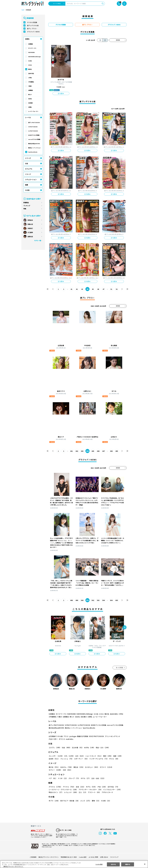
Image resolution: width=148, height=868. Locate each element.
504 (104, 600)
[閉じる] (145, 864)
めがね (89, 747)
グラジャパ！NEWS (33, 32)
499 (77, 600)
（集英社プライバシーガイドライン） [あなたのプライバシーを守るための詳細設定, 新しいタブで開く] (13, 866)
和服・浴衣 (102, 747)
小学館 (30, 78)
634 (111, 600)
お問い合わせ (104, 857)
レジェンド (71, 792)
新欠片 (30, 94)
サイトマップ (114, 857)
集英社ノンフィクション (34, 148)
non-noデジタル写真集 (34, 139)
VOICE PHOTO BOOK (96, 736)
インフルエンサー (112, 789)
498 (71, 600)
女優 (80, 787)
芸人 (83, 792)
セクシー (119, 767)
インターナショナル (99, 759)
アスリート (94, 792)
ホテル (85, 778)
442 (77, 451)
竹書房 (30, 86)
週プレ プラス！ (32, 29)
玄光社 (30, 61)
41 (71, 289)
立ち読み (61, 93)
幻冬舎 (30, 65)
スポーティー (81, 759)
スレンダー (56, 756)
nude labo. (70, 739)
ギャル (114, 759)
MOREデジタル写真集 (34, 135)
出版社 (27, 39)
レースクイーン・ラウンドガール (63, 789)
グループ (74, 778)
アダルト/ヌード (107, 792)
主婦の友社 (31, 73)
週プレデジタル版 (33, 25)
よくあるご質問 (93, 857)
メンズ (85, 801)
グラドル (55, 787)
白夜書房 (31, 103)
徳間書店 (31, 90)
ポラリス (62, 739)
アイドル (69, 787)
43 (82, 289)
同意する (128, 864)
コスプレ (55, 747)
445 (93, 451)
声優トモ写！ (53, 739)
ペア (53, 778)
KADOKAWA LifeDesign (34, 57)
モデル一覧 (38, 241)
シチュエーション (31, 179)
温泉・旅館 (98, 778)
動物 (95, 801)
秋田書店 (31, 44)
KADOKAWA (31, 52)
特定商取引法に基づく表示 (69, 857)
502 (93, 600)
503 (98, 600)
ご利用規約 (33, 857)
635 (117, 600)
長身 (117, 756)
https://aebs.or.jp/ (46, 847)
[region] (74, 864)
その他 (27, 190)
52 (117, 289)
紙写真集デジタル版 (56, 736)
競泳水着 (77, 747)
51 (111, 289)
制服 (66, 747)
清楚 (53, 770)
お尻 (79, 756)
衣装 (27, 163)
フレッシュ (67, 759)
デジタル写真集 (32, 22)
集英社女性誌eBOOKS (34, 144)
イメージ (28, 174)
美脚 (107, 756)
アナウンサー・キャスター (90, 789)
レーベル (28, 117)
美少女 (54, 767)
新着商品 (26, 203)
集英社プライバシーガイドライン (49, 857)
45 (93, 289)
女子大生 (112, 787)
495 (117, 451)
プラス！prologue (70, 736)
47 (104, 289)
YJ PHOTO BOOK (33, 127)
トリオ (63, 778)
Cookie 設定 (83, 857)
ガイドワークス (32, 48)
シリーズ (28, 158)
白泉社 (30, 99)
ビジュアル (29, 169)
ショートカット (93, 756)
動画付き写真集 (82, 736)
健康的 (54, 759)
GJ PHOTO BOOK (33, 131)
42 (77, 289)
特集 (25, 209)
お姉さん (66, 767)
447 (104, 451)
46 (98, 289)
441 (71, 451)
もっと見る (120, 668)
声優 (101, 787)
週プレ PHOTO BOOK (34, 123)
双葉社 (30, 107)
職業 (27, 185)
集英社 (30, 69)
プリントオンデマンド (112, 736)
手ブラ (54, 801)
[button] (124, 628)
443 (82, 451)
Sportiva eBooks (33, 152)
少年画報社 (31, 82)
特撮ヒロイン (56, 792)
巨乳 (69, 756)
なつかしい (91, 767)
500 (82, 600)
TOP (23, 10)
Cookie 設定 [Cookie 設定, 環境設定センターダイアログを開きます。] (99, 864)
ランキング (27, 206)
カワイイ (106, 767)
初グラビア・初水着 (70, 801)
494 (111, 451)
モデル (91, 787)
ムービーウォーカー (33, 111)
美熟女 (78, 767)
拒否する (113, 864)
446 (98, 451)
